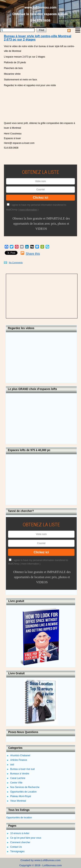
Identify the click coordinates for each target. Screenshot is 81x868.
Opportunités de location (19, 818)
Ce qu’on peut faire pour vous (26, 838)
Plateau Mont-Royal (21, 796)
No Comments (16, 262)
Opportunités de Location (23, 792)
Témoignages (17, 851)
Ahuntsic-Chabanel (20, 755)
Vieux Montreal (18, 801)
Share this (33, 254)
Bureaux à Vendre (20, 774)
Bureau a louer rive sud (22, 769)
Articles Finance (19, 760)
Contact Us (16, 847)
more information (28, 210)
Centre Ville (16, 783)
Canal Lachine (18, 778)
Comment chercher (20, 842)
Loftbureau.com (52, 865)
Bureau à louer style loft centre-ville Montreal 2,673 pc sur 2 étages (38, 38)
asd (12, 765)
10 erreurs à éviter (20, 833)
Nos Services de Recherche (25, 787)
